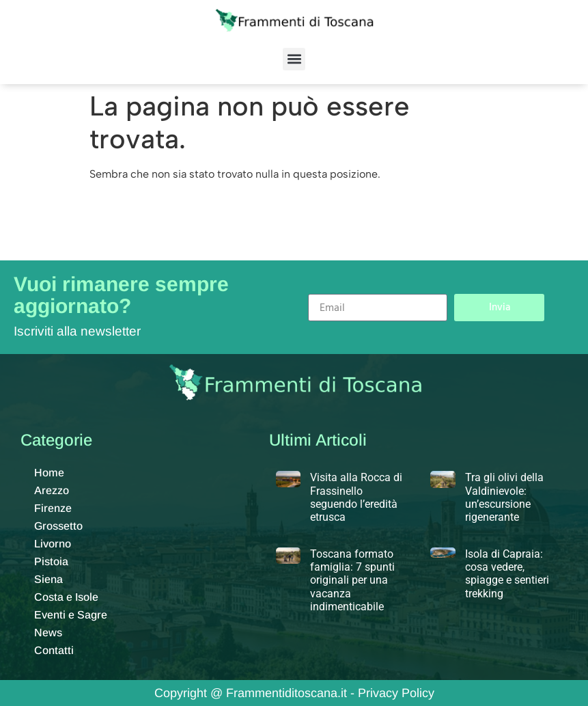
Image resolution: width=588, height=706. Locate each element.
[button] (294, 59)
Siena (48, 579)
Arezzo (52, 490)
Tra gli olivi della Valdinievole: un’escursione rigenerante (504, 497)
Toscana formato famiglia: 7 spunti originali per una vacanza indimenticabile (352, 580)
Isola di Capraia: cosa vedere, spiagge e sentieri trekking (507, 574)
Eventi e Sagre (71, 615)
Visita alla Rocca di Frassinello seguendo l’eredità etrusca (356, 497)
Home (49, 473)
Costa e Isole (66, 597)
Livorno (53, 544)
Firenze (53, 508)
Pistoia (51, 561)
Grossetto (58, 526)
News (48, 633)
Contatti (54, 650)
